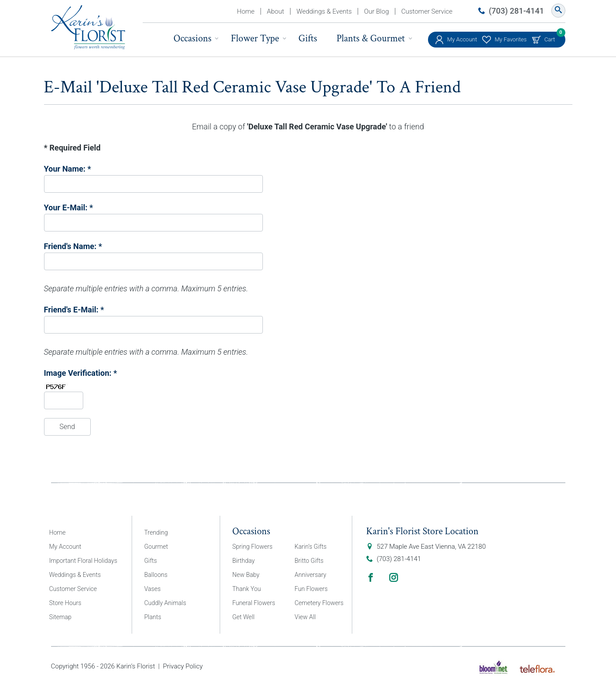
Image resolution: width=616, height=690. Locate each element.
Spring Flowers (253, 547)
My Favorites (511, 39)
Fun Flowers (311, 589)
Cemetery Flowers (319, 603)
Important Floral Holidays (83, 561)
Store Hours (65, 603)
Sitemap (61, 617)
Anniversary (310, 575)
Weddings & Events (324, 11)
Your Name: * (68, 169)
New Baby (246, 575)
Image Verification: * (81, 373)
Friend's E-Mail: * (74, 310)
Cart (550, 37)
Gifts (308, 39)
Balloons (156, 575)
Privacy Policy (183, 666)
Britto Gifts (309, 561)
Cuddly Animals (165, 603)
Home (246, 11)
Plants (153, 617)
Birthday (244, 561)
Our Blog (376, 11)
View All (305, 617)
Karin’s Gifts (311, 547)
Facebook (371, 577)
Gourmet (156, 547)
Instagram (394, 577)
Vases (153, 589)
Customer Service (427, 11)
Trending (156, 532)
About (275, 11)
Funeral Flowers (254, 603)
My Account (462, 39)
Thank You (247, 589)
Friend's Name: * (73, 246)
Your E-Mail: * (69, 207)
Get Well (244, 617)
